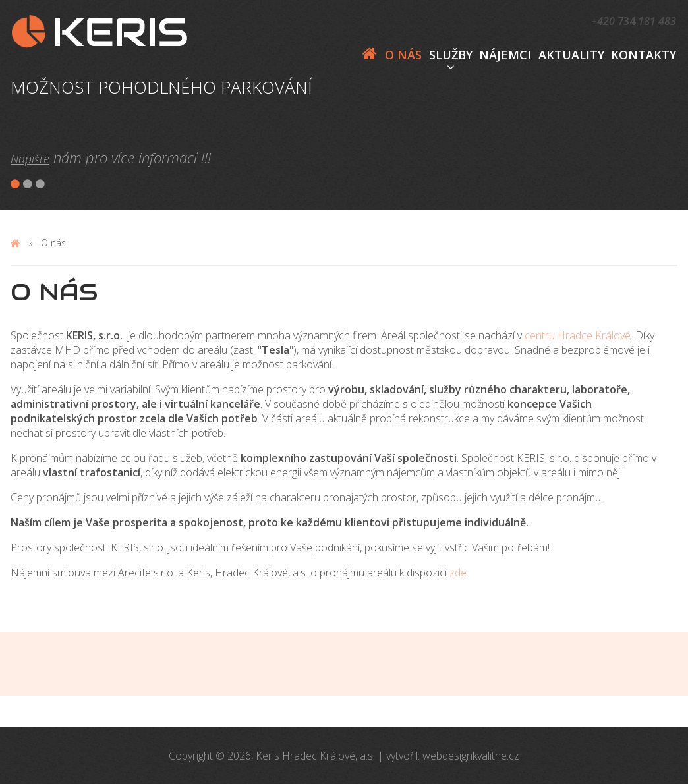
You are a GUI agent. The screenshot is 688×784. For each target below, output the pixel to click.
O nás (403, 55)
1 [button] (16, 184)
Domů (370, 55)
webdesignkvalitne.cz (471, 756)
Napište (30, 159)
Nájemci (505, 55)
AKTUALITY (571, 55)
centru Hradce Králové (578, 335)
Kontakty (644, 55)
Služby (451, 55)
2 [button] (28, 184)
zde (458, 573)
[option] (176, 87)
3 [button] (41, 184)
